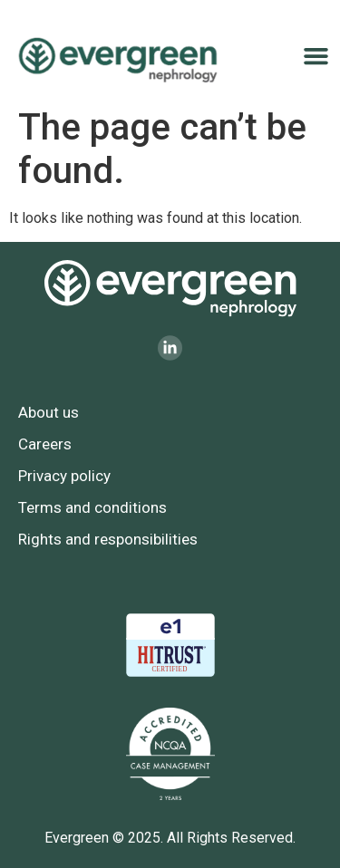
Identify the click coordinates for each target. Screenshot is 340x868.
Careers (45, 444)
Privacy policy (64, 476)
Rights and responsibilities (108, 539)
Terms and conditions (92, 507)
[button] (316, 56)
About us (49, 412)
